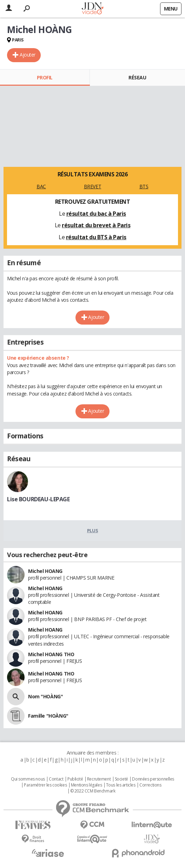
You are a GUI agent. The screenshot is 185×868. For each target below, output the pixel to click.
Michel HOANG (45, 571)
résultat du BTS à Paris (96, 237)
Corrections (150, 785)
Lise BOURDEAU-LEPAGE (38, 499)
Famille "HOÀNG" (48, 716)
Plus (92, 530)
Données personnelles (153, 779)
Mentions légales (86, 785)
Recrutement (99, 779)
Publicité (75, 779)
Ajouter (28, 55)
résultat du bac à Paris (96, 214)
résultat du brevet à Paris (96, 225)
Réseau (137, 77)
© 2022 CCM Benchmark (93, 791)
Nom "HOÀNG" (45, 696)
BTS (144, 186)
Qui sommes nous (28, 779)
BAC (41, 186)
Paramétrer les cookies (45, 785)
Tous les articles (121, 785)
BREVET (92, 186)
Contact (56, 779)
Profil (45, 77)
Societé (121, 779)
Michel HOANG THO (51, 654)
